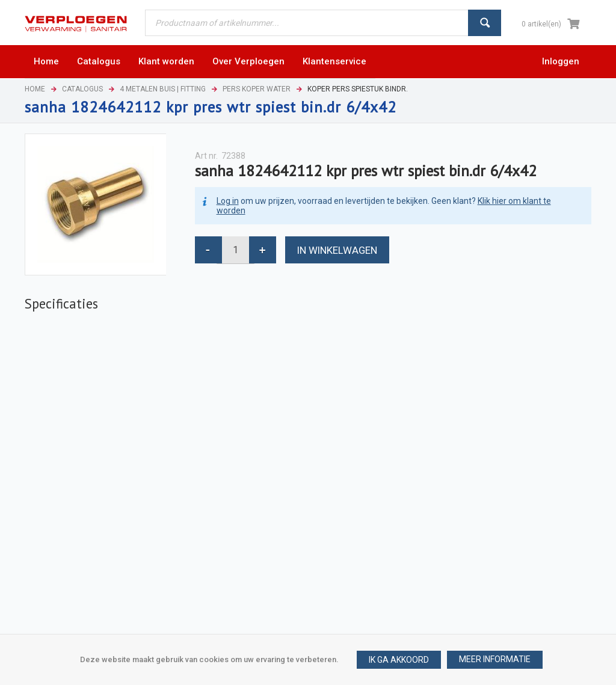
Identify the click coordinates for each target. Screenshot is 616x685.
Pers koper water (257, 89)
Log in (228, 201)
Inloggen (561, 61)
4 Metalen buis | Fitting (163, 89)
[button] (495, 660)
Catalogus (82, 89)
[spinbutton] (236, 250)
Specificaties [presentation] (61, 303)
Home (35, 89)
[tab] (61, 304)
